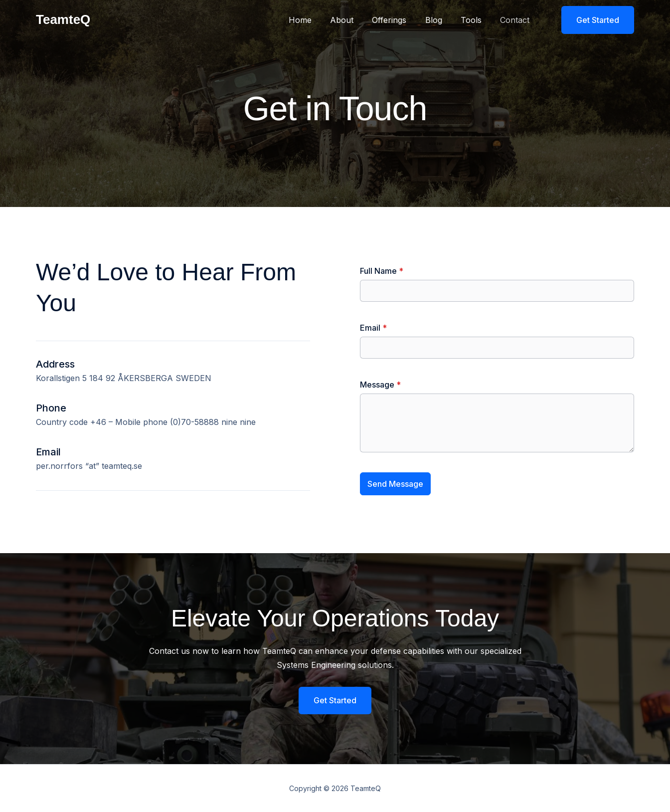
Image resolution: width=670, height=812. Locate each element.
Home (315, 20)
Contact (516, 20)
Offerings (399, 20)
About (354, 20)
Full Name (382, 271)
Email (373, 328)
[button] (591, 20)
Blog (440, 20)
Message (380, 385)
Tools (475, 20)
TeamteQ (63, 19)
